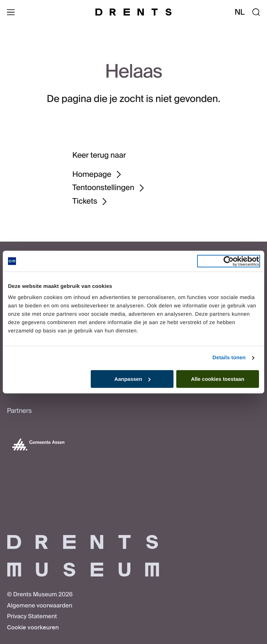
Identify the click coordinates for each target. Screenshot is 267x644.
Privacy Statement (32, 616)
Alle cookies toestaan (217, 379)
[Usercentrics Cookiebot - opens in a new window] (229, 261)
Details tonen (229, 358)
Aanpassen (132, 379)
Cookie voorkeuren (33, 628)
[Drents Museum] (133, 12)
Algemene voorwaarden (40, 606)
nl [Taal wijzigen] (240, 12)
